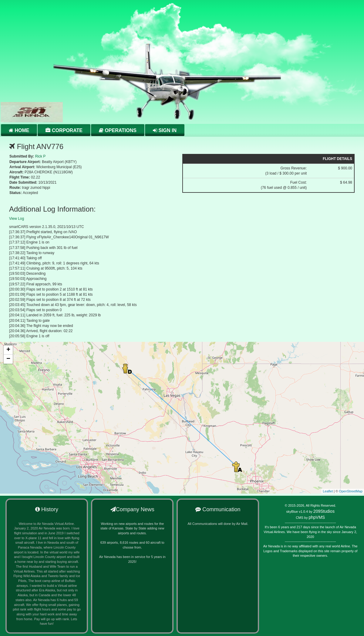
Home (19, 130)
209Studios (324, 511)
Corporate (64, 130)
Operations (118, 130)
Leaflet (328, 491)
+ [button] (8, 350)
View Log (17, 219)
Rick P (40, 156)
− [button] (8, 359)
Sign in (165, 130)
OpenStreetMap (351, 491)
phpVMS (317, 517)
